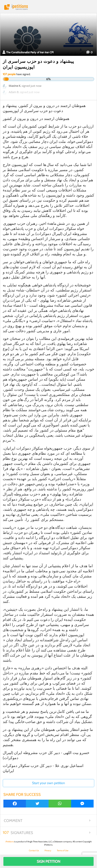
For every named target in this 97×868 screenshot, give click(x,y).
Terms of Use (63, 850)
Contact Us (34, 850)
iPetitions (48, 7)
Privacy (48, 850)
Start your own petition (48, 783)
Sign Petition (48, 861)
